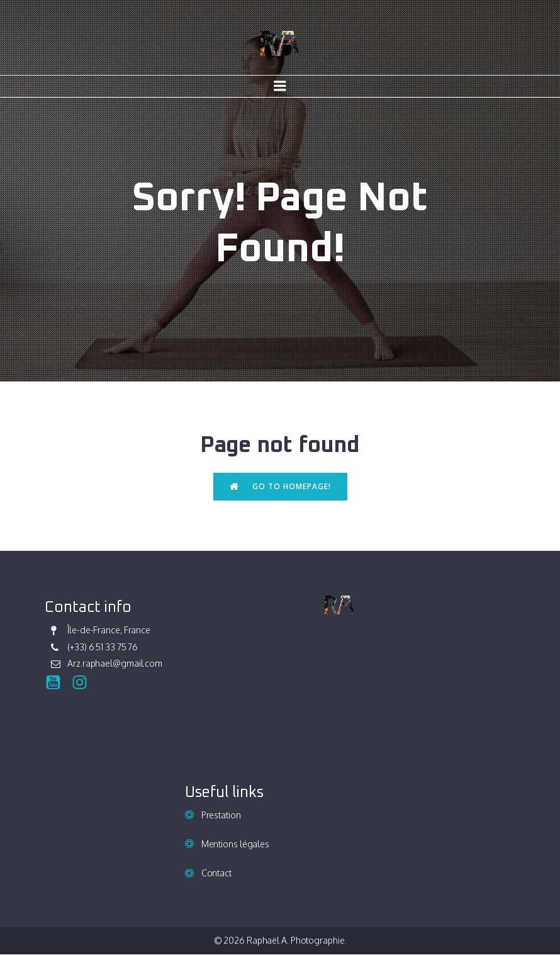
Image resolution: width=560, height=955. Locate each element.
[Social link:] (58, 683)
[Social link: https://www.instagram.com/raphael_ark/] (84, 683)
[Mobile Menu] (280, 87)
